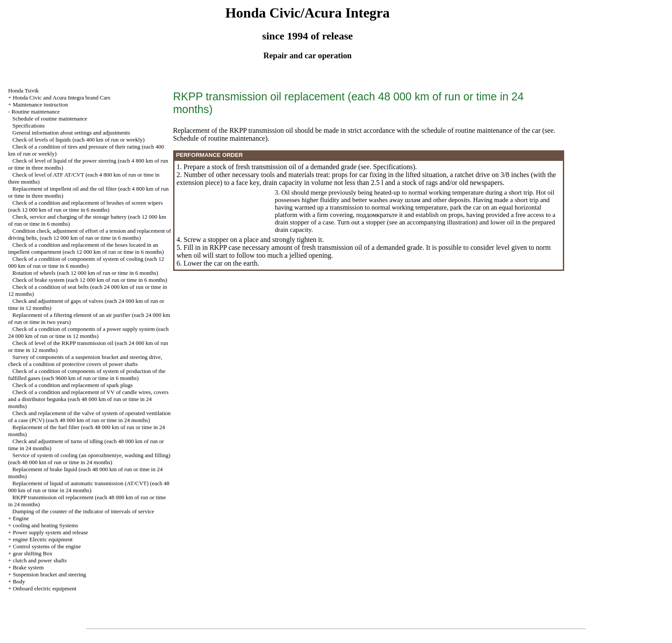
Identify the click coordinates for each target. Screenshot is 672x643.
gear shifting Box (32, 553)
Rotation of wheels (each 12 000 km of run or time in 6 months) (85, 273)
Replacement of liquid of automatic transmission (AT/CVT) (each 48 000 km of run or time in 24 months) (89, 487)
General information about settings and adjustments (71, 133)
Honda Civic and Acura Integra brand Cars (61, 98)
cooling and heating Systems (45, 525)
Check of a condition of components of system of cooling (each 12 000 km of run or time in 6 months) (86, 262)
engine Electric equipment (43, 539)
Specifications (28, 126)
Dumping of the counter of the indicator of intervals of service (83, 511)
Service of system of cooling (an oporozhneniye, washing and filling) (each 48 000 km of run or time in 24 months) (89, 459)
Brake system (28, 567)
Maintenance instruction (40, 105)
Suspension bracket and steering (49, 574)
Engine (21, 518)
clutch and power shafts (40, 560)
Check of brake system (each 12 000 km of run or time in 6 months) (90, 280)
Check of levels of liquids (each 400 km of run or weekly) (78, 140)
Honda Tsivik (24, 91)
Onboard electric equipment (44, 588)
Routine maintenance (36, 112)
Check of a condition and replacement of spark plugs (72, 385)
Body (19, 581)
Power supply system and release (50, 532)
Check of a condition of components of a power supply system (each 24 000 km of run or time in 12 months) (89, 332)
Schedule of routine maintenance (50, 119)
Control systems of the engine (47, 546)
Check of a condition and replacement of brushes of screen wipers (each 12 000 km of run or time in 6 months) (86, 206)
